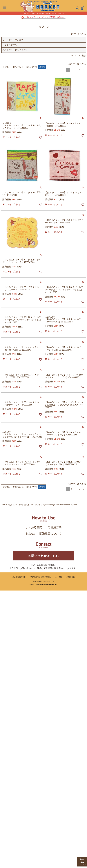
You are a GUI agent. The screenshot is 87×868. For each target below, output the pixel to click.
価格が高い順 (31, 67)
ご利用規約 (71, 577)
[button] (84, 70)
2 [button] (72, 70)
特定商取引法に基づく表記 (40, 577)
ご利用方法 (55, 527)
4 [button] (80, 70)
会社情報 (58, 577)
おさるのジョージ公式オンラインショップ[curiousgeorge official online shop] (40, 505)
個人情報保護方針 (19, 577)
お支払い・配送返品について (43, 534)
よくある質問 (34, 527)
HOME (5, 505)
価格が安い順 (18, 67)
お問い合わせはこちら (43, 556)
